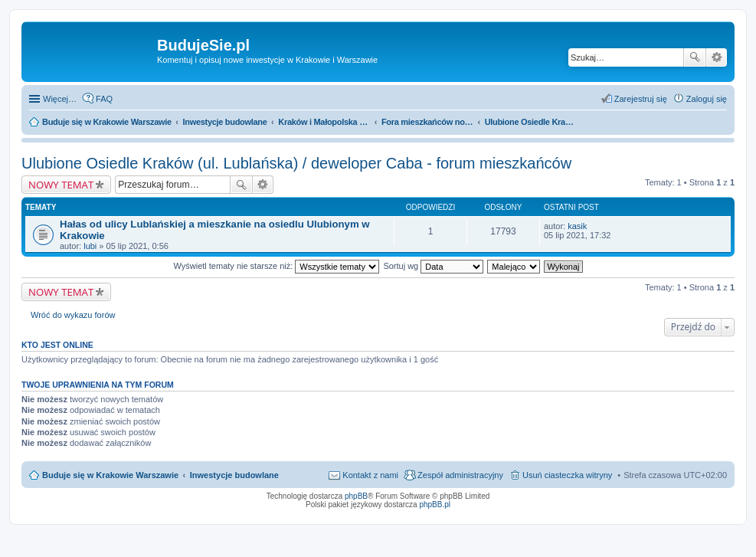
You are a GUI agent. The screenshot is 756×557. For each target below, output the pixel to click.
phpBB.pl (435, 505)
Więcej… (60, 99)
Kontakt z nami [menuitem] (370, 475)
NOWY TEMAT (61, 185)
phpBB (356, 496)
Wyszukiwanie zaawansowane (717, 57)
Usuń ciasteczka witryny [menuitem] (567, 475)
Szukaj (695, 57)
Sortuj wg (433, 266)
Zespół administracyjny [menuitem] (460, 475)
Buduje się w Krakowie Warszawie (110, 475)
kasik (577, 226)
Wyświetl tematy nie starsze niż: (276, 266)
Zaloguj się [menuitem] (707, 99)
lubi (90, 246)
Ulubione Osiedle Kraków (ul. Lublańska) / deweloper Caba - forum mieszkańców (296, 163)
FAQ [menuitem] (104, 99)
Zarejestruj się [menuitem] (641, 99)
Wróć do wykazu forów (73, 315)
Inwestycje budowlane (234, 475)
